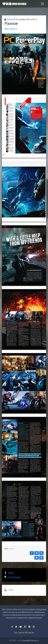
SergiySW (10, 19)
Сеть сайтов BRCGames (24, 633)
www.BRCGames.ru (26, 612)
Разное (11, 549)
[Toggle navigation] (42, 4)
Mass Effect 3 (11, 29)
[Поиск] (23, 590)
